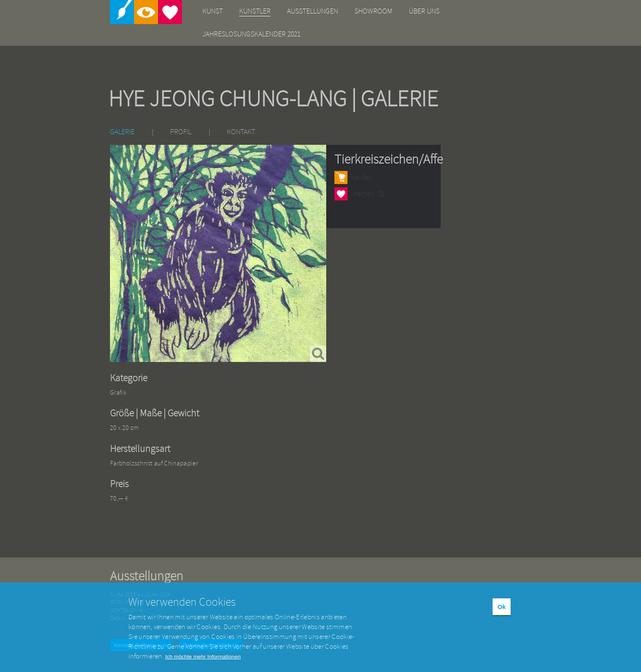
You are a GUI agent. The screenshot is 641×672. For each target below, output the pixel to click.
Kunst (213, 11)
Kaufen (361, 177)
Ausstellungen (313, 11)
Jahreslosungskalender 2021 (251, 34)
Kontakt (241, 132)
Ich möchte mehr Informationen (203, 663)
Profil (181, 132)
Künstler (255, 11)
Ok (502, 613)
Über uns (424, 11)
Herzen (341, 194)
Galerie (122, 132)
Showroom (373, 11)
